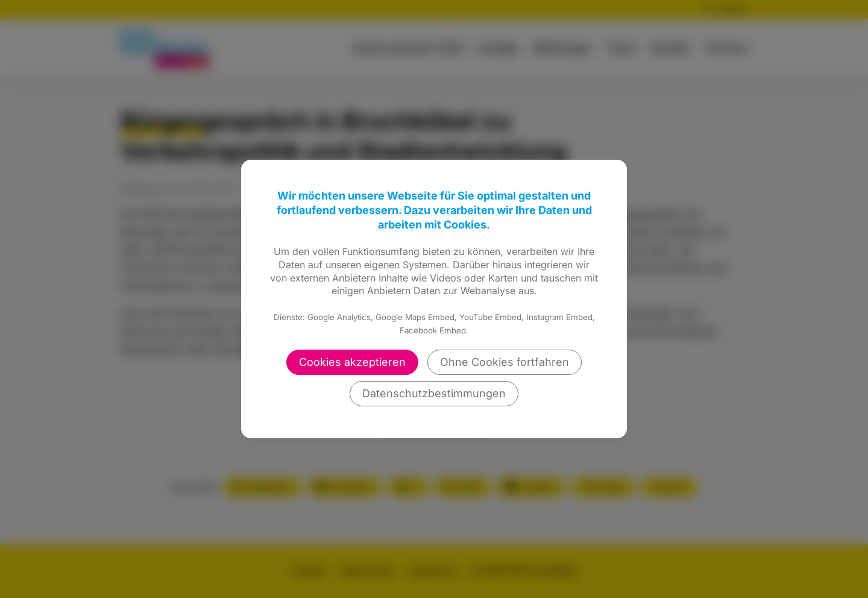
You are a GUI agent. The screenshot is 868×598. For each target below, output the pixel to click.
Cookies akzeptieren (352, 362)
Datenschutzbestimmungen (434, 393)
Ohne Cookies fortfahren (505, 362)
